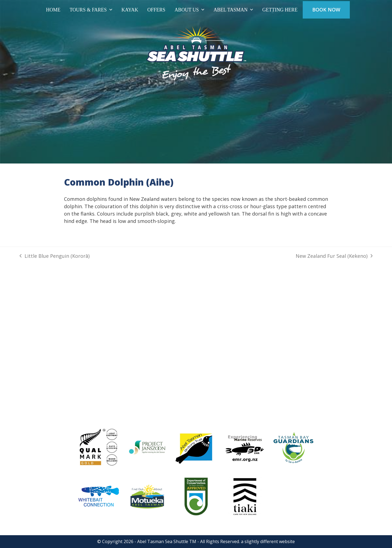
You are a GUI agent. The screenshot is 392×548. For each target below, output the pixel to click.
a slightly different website (268, 541)
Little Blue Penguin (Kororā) (55, 256)
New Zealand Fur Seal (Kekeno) (334, 256)
